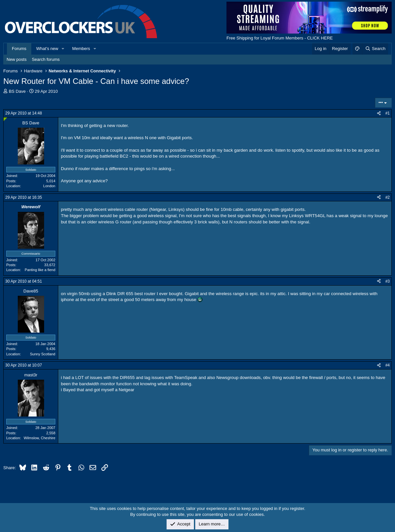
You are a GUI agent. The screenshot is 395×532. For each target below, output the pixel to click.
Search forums (46, 59)
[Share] (379, 113)
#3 (388, 281)
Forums (19, 49)
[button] (63, 49)
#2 (388, 197)
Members (81, 49)
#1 (388, 113)
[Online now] (5, 119)
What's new (47, 49)
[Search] (375, 49)
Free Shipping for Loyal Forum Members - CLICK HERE (280, 38)
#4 (388, 365)
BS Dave (17, 91)
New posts (17, 59)
